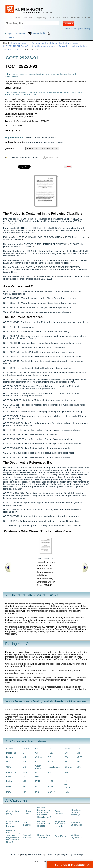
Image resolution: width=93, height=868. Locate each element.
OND (38, 749)
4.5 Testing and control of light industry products (59, 230)
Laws (9, 777)
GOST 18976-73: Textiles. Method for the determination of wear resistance (40, 352)
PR (50, 749)
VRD (79, 761)
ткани (60, 142)
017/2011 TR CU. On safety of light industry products (29, 46)
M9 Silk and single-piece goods (55, 253)
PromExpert (9, 228)
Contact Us (51, 854)
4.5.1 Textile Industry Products (18, 233)
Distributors (54, 18)
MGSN (26, 749)
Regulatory (41, 18)
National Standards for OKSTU (18, 260)
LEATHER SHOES (45, 276)
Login (9, 34)
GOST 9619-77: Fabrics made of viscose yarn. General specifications (37, 307)
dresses (29, 137)
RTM (50, 786)
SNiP (67, 749)
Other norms (38, 767)
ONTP (38, 753)
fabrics (37, 137)
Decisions (11, 753)
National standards (12, 244)
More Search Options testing (77, 29)
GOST (9, 767)
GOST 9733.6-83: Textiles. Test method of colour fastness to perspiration (39, 453)
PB (37, 772)
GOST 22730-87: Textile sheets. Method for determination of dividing (37, 368)
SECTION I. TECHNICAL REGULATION (37, 228)
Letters (10, 781)
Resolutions (54, 767)
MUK (25, 772)
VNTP (80, 753)
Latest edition (71, 251)
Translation (28, 18)
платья (29, 142)
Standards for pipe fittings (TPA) (77, 812)
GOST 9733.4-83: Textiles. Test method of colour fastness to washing (37, 448)
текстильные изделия (45, 142)
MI (24, 753)
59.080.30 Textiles (12, 239)
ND (24, 781)
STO (67, 772)
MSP (25, 767)
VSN (79, 767)
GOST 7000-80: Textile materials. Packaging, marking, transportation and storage (43, 412)
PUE (50, 753)
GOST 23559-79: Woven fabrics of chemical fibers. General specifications (39, 298)
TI (65, 777)
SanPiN (52, 792)
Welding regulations (76, 836)
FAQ (24, 854)
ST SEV (68, 767)
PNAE (38, 777)
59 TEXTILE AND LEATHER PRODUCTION (40, 237)
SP (66, 761)
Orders (39, 757)
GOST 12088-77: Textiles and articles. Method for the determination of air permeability (45, 322)
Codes (9, 749)
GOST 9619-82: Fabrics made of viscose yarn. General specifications (37, 312)
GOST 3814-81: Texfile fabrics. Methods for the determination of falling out (40, 400)
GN (8, 761)
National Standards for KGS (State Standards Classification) (33, 251)
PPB (37, 792)
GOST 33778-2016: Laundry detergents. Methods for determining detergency (41, 516)
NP (24, 792)
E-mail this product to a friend (23, 158)
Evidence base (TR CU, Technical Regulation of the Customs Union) (45, 43)
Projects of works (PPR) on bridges (61, 824)
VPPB (80, 757)
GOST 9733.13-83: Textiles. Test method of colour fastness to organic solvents (42, 430)
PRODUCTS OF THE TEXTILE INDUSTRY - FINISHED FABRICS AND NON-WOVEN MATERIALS (42, 268)
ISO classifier (10, 237)
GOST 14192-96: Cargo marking (19, 327)
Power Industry (59, 812)
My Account (21, 34)
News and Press (36, 854)
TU (78, 749)
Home (17, 18)
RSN (50, 781)
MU (24, 777)
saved (10, 37)
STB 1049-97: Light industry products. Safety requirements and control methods (42, 525)
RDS (50, 761)
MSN (25, 761)
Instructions (12, 772)
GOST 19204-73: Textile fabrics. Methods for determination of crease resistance (42, 357)
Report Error (52, 158)
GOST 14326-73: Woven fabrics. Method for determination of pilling (36, 331)
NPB (25, 786)
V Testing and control (70, 228)
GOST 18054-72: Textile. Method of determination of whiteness (34, 347)
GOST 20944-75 (45, 559)
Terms (65, 18)
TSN (67, 792)
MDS (9, 792)
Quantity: (10, 149)
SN (66, 753)
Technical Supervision (77, 824)
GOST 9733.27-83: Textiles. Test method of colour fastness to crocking (38, 439)
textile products (49, 137)
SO (66, 757)
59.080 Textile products (76, 237)
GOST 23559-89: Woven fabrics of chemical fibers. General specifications (39, 303)
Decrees (10, 757)
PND (38, 781)
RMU (51, 772)
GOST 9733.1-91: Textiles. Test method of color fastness (31, 434)
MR (24, 757)
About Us (75, 18)
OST (37, 761)
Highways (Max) (28, 812)
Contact (86, 18)
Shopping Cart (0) (39, 33)
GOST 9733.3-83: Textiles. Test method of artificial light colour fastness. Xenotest (43, 444)
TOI (66, 781)
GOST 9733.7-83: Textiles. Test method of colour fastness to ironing (36, 457)
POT (37, 786)
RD (50, 757)
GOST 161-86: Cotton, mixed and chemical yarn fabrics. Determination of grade (42, 343)
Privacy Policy (65, 854)
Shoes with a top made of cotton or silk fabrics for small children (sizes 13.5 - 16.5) (46, 278)
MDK (9, 786)
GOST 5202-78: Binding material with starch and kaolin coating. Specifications (42, 521)
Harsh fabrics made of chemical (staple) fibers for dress (42, 263)
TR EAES (67, 786)
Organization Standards (43, 836)
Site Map (78, 854)
